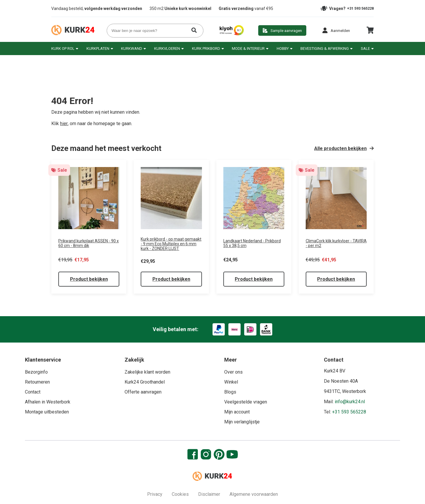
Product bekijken (89, 279)
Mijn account (237, 412)
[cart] (370, 32)
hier (64, 124)
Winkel (231, 382)
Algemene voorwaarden (254, 494)
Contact (33, 392)
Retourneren (37, 382)
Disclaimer (209, 494)
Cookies (180, 494)
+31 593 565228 (360, 8)
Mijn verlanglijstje (242, 422)
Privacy (155, 494)
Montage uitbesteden (47, 412)
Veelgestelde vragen (246, 402)
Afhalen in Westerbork (48, 402)
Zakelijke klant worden (147, 372)
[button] (336, 30)
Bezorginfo (36, 372)
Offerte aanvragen (143, 392)
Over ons (233, 372)
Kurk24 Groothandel (145, 382)
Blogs (230, 392)
